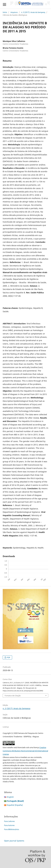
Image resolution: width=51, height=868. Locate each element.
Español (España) (15, 805)
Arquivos (14, 12)
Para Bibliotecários (12, 829)
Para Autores (9, 825)
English (10, 797)
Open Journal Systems (14, 841)
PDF (8, 657)
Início (5, 12)
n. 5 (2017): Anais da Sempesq (33, 12)
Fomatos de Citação (13, 696)
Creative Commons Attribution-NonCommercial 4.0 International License (25, 751)
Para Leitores (9, 821)
